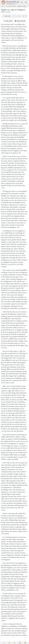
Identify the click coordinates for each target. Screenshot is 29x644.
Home (3, 6)
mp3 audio (8, 21)
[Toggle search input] (26, 2)
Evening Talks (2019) (11, 6)
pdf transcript (20, 21)
